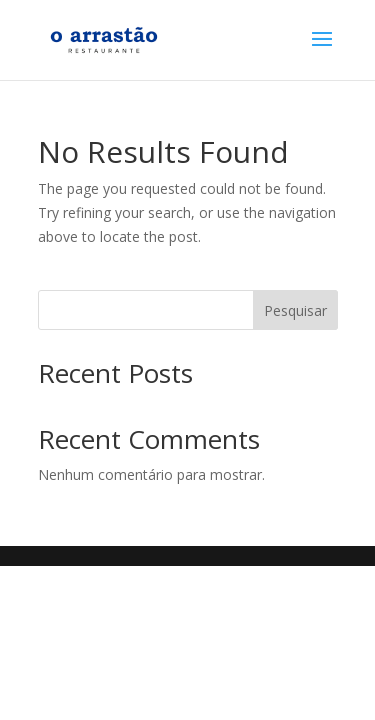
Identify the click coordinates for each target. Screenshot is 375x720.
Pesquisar (295, 310)
